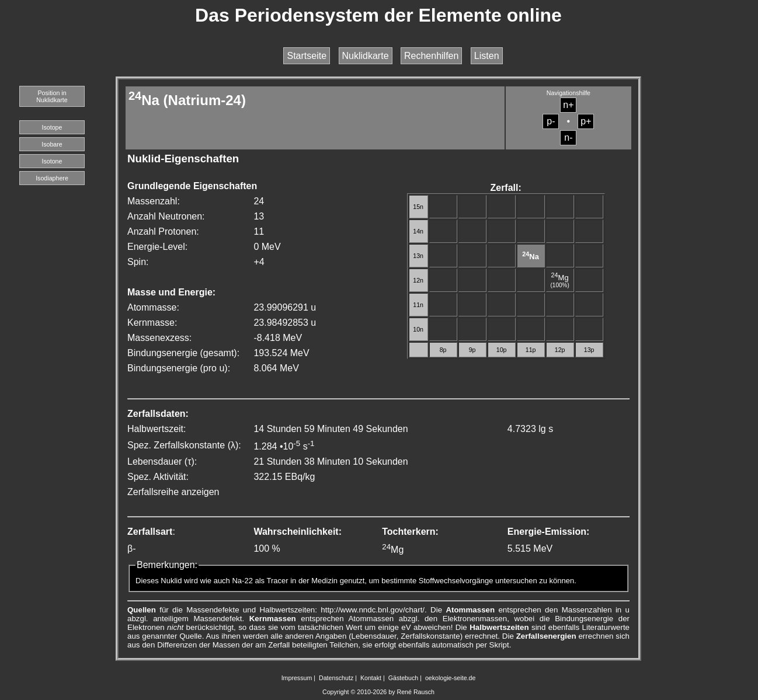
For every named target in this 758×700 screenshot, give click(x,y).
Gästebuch (404, 678)
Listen (487, 56)
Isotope (52, 127)
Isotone (52, 161)
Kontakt (371, 678)
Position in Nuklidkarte (52, 96)
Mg (560, 278)
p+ (586, 121)
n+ (568, 105)
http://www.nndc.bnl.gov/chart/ (373, 610)
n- (568, 137)
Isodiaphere (52, 178)
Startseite (307, 56)
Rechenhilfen (431, 56)
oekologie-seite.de (451, 678)
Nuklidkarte (366, 56)
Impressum (297, 678)
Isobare (52, 144)
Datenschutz (336, 678)
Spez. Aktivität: (158, 477)
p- (551, 121)
